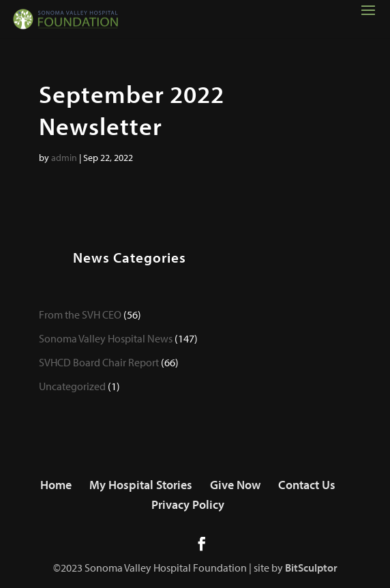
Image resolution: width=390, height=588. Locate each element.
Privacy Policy (188, 504)
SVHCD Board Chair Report (99, 362)
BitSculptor (311, 568)
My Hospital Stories (141, 485)
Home (56, 485)
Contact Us (307, 485)
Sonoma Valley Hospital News (106, 338)
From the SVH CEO (80, 314)
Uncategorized (72, 386)
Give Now (235, 485)
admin (64, 158)
